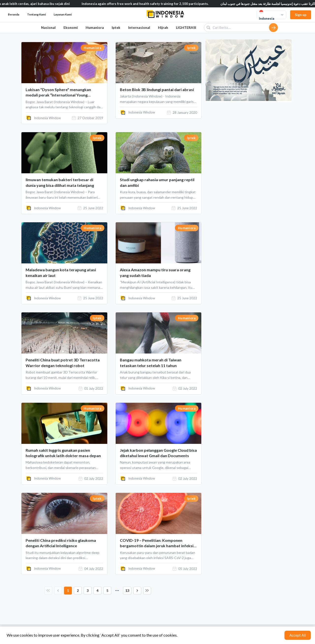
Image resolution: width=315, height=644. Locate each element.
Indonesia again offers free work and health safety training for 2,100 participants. (151, 4)
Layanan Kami (63, 14)
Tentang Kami (36, 14)
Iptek (116, 27)
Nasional (48, 27)
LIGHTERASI (186, 27)
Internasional (139, 27)
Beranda (14, 14)
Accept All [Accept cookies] (298, 635)
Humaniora (95, 27)
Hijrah (163, 27)
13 (127, 590)
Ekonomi (71, 27)
